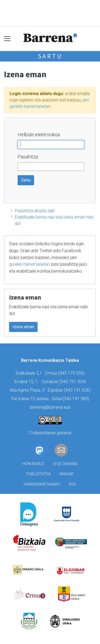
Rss (73, 484)
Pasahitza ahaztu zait (35, 211)
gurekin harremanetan (29, 264)
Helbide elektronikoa (39, 135)
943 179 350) (72, 373)
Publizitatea (39, 474)
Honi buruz (33, 464)
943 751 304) (73, 382)
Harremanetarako (42, 484)
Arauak (66, 474)
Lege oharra (65, 464)
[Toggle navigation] (7, 38)
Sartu (50, 56)
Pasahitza (28, 157)
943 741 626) (78, 390)
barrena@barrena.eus (50, 407)
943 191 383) (77, 399)
